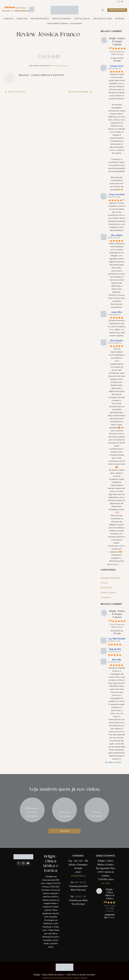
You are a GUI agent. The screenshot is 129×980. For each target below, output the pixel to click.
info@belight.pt (78, 876)
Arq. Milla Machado (117, 639)
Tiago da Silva (115, 649)
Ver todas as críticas (113, 762)
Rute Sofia (117, 660)
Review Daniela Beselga (81, 92)
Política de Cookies (71, 978)
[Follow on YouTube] (122, 2)
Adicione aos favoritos (60, 66)
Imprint (84, 978)
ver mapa (106, 883)
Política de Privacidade (52, 978)
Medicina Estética (41, 19)
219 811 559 (80, 897)
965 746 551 (80, 882)
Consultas (23, 19)
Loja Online (77, 24)
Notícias (104, 583)
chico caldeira (117, 235)
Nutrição (120, 19)
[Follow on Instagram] (119, 2)
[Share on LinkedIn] (58, 57)
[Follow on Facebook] (117, 2)
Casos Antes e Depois (57, 24)
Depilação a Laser (103, 19)
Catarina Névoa (117, 66)
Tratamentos (106, 597)
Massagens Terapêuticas (110, 578)
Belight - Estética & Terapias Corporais (117, 41)
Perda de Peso (106, 588)
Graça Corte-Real (117, 194)
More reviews (113, 564)
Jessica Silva (117, 312)
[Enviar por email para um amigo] (48, 57)
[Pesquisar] (103, 10)
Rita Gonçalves (117, 340)
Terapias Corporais (108, 592)
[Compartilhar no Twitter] (44, 57)
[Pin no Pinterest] (53, 57)
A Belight (9, 19)
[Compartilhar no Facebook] (39, 57)
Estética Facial (83, 19)
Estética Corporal (62, 19)
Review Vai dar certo (14, 92)
